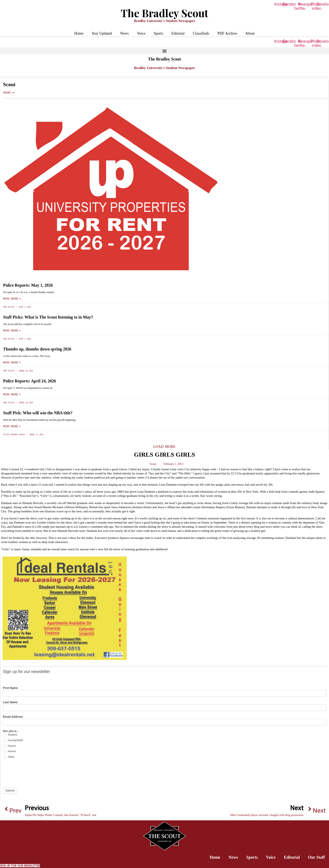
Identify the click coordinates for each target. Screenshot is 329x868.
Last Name (10, 702)
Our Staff (316, 857)
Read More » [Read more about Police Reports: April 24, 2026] (12, 394)
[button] (164, 51)
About (250, 33)
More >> (9, 93)
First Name (10, 688)
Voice (141, 33)
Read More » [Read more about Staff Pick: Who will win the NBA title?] (12, 426)
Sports (158, 33)
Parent (9, 746)
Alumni (9, 751)
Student (10, 735)
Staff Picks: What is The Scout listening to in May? (48, 317)
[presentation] (34, 773)
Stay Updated (102, 33)
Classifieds (201, 33)
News (124, 33)
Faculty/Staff (13, 740)
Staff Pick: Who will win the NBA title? (38, 413)
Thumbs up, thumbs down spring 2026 (37, 349)
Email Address (13, 717)
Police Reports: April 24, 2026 (30, 381)
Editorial (178, 33)
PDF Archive (227, 33)
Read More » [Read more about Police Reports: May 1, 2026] (12, 299)
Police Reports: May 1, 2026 (28, 285)
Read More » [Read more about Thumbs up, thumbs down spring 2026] (12, 362)
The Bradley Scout (164, 13)
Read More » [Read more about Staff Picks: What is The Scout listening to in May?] (12, 331)
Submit (10, 790)
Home (79, 33)
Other (9, 757)
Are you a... (11, 731)
